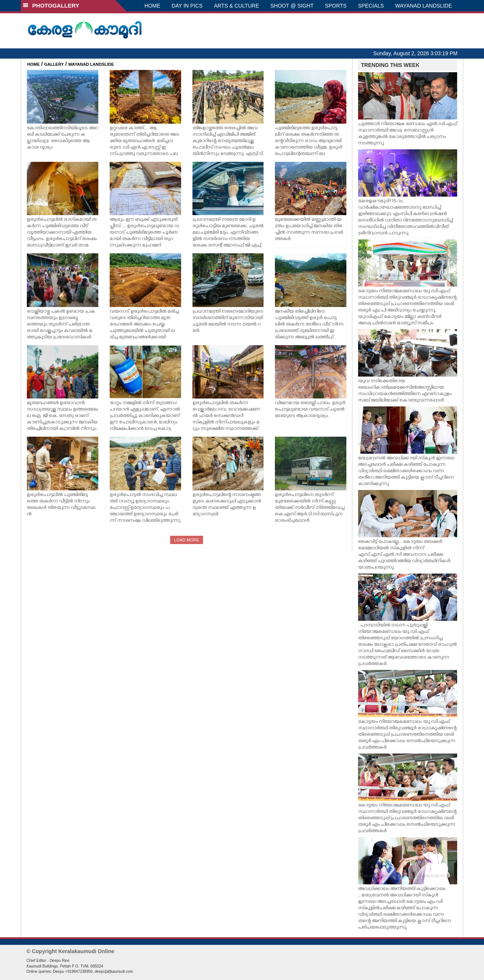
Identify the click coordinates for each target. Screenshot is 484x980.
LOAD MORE (186, 540)
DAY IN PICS (187, 6)
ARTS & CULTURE (237, 6)
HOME (152, 6)
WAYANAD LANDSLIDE (423, 6)
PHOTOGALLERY (51, 5)
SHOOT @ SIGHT (292, 6)
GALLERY (54, 64)
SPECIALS (371, 6)
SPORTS (336, 6)
